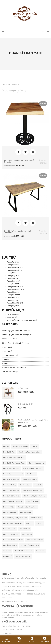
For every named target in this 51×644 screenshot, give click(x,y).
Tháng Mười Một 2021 (15, 270)
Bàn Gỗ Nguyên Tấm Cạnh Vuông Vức (17, 335)
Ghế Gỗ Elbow (23, 388)
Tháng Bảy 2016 (13, 306)
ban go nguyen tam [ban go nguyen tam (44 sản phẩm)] (11, 468)
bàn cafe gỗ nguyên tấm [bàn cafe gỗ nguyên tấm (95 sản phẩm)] (32, 490)
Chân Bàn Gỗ (7, 347)
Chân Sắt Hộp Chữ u (26, 404)
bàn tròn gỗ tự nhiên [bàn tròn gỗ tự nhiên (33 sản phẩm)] (35, 540)
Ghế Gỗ (5, 363)
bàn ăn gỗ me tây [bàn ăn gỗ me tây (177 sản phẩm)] (10, 545)
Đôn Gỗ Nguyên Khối (10, 355)
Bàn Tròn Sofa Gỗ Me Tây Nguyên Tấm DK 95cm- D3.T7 (33, 421)
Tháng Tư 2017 (12, 300)
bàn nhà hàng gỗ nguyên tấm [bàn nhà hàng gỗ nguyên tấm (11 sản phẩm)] (15, 518)
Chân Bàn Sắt (7, 351)
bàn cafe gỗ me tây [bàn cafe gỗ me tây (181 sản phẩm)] (11, 490)
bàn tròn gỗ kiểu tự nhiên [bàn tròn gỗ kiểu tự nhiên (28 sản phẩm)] (13, 540)
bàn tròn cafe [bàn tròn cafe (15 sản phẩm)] (25, 529)
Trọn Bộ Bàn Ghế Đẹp (10, 372)
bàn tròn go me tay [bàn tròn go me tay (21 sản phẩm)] (11, 534)
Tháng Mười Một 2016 (15, 303)
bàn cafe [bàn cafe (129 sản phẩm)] (38, 485)
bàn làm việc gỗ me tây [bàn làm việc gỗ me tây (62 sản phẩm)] (27, 507)
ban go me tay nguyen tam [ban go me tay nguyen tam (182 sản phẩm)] (14, 463)
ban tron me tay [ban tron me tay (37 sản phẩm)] (10, 485)
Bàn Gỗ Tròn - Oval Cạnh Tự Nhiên (15, 343)
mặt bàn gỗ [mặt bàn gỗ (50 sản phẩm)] (8, 556)
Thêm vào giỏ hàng (18, 152)
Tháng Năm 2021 (13, 281)
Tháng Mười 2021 (13, 273)
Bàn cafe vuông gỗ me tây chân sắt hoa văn (19, 161)
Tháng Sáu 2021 (13, 278)
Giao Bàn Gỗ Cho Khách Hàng (14, 368)
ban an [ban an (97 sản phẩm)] (6, 446)
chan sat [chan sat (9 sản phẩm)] (7, 551)
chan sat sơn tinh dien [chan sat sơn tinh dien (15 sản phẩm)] (23, 551)
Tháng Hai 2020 (13, 297)
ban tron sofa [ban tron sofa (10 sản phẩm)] (25, 485)
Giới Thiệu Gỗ (12, 317)
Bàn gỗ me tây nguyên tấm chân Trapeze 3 (18, 232)
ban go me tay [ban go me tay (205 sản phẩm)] (9, 452)
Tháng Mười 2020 (14, 292)
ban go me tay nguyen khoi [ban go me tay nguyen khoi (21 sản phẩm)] (14, 457)
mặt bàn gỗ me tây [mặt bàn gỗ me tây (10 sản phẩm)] (23, 556)
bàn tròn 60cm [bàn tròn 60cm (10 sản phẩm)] (9, 529)
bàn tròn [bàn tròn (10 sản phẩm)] (40, 523)
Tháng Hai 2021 (13, 284)
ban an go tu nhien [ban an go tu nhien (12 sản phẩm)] (20, 446)
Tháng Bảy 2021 (13, 276)
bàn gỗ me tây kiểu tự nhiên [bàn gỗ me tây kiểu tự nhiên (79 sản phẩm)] (35, 496)
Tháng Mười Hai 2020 (15, 287)
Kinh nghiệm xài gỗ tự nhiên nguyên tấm (22, 320)
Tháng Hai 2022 (13, 265)
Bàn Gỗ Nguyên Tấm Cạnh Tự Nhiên (16, 331)
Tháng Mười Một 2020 (15, 289)
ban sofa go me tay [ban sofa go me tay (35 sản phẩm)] (11, 479)
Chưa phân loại (13, 315)
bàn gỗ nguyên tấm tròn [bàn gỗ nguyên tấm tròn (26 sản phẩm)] (13, 501)
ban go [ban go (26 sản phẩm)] (34, 446)
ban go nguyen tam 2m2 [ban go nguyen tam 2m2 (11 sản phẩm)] (13, 474)
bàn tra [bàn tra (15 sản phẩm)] (29, 523)
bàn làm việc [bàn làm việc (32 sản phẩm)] (9, 507)
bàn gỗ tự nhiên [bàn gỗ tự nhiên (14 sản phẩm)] (33, 501)
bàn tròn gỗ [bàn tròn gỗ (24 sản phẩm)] (27, 534)
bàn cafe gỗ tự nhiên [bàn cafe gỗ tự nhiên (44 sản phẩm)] (12, 496)
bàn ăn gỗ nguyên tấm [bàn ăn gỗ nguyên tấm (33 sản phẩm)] (30, 545)
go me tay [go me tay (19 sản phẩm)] (40, 551)
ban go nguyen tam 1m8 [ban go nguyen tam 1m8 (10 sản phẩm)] (33, 468)
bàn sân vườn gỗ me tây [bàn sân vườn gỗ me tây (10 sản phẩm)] (13, 523)
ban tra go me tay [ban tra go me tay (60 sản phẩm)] (30, 479)
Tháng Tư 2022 (13, 262)
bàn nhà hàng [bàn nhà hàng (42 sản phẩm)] (26, 512)
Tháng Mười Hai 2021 (15, 267)
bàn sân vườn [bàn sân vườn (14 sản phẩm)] (36, 518)
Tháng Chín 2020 (14, 295)
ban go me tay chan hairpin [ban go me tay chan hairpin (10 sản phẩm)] (30, 452)
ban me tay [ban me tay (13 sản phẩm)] (31, 474)
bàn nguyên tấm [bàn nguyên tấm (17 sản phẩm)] (10, 512)
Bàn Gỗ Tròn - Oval (9, 339)
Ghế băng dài (7, 359)
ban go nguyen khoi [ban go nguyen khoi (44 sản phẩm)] (37, 463)
